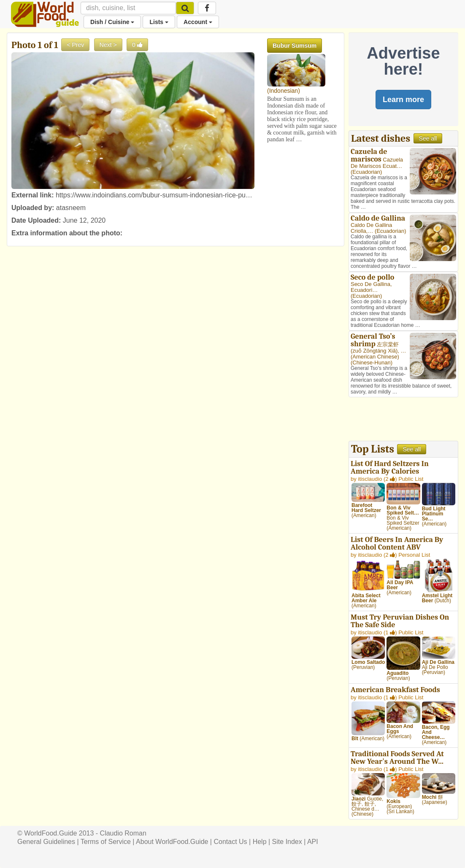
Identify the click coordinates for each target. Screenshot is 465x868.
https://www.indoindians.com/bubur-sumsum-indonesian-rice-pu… (154, 195)
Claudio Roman (123, 833)
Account (198, 22)
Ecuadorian (366, 172)
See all (428, 138)
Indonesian (284, 91)
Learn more (403, 100)
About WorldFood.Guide (172, 842)
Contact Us (230, 842)
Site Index (287, 842)
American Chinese (375, 357)
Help (260, 842)
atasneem (71, 208)
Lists (159, 22)
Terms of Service (106, 842)
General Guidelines (46, 842)
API (313, 842)
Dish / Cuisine (112, 22)
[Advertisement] (403, 420)
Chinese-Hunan (371, 363)
